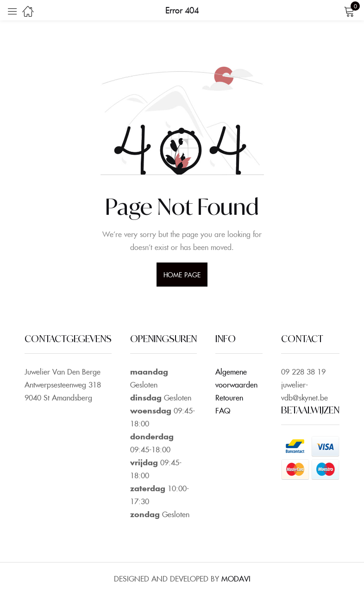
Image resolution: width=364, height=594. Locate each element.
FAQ (223, 410)
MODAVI (236, 578)
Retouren (229, 397)
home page (182, 275)
